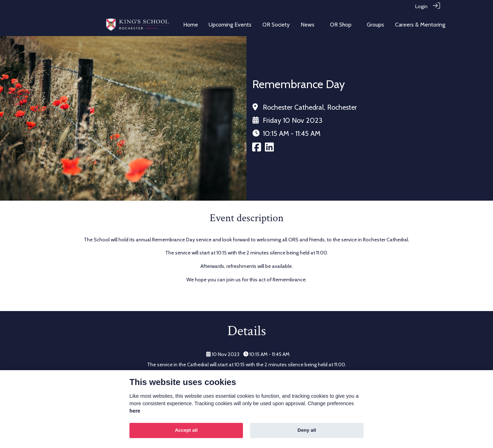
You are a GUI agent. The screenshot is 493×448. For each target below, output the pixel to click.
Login (421, 6)
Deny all (307, 430)
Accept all (186, 430)
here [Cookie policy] (135, 411)
